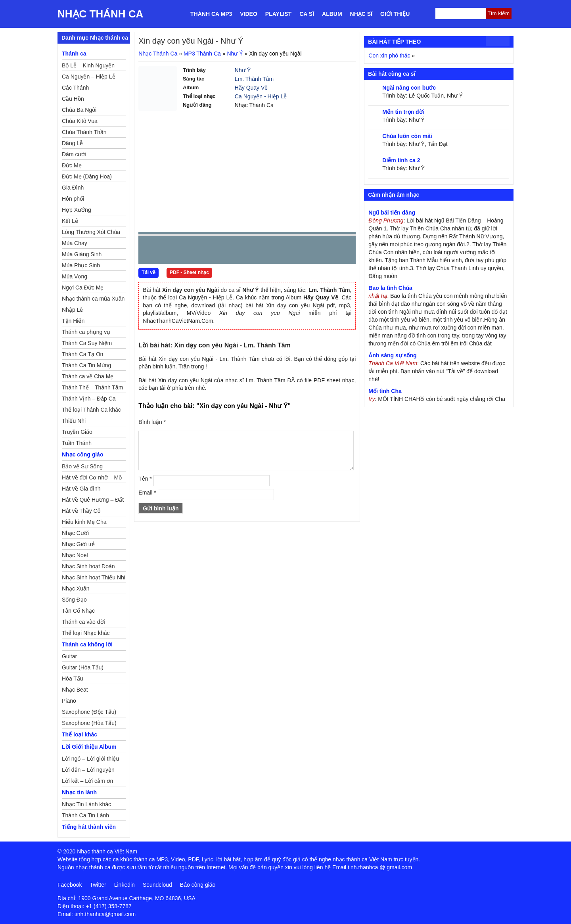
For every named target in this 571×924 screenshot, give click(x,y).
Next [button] (190, 252)
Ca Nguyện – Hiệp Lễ (89, 77)
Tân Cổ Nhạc (78, 611)
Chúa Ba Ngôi (79, 110)
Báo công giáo (198, 885)
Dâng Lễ (72, 143)
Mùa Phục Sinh (81, 265)
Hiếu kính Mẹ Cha (84, 522)
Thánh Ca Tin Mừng (86, 365)
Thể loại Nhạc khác (86, 633)
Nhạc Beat (75, 690)
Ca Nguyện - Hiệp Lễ (261, 96)
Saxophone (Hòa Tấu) (89, 723)
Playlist (278, 14)
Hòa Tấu (73, 679)
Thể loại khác (80, 734)
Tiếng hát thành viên (89, 827)
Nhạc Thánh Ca (100, 14)
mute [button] (303, 250)
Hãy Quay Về (251, 88)
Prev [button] (149, 252)
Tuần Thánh (77, 443)
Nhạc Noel (75, 555)
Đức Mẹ (72, 165)
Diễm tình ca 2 (401, 160)
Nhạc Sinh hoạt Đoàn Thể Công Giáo (88, 567)
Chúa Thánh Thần (84, 132)
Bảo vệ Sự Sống (82, 466)
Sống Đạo (74, 600)
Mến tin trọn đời (403, 112)
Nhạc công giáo (82, 454)
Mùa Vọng (75, 276)
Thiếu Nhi (74, 421)
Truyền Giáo (77, 432)
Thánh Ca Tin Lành (85, 815)
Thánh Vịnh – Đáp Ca (89, 399)
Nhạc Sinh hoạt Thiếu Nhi (94, 577)
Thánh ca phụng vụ (86, 332)
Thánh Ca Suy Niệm (87, 343)
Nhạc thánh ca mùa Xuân (93, 299)
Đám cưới (74, 154)
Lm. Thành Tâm (254, 79)
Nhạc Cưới (75, 533)
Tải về (148, 272)
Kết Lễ (70, 221)
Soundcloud (157, 885)
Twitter (98, 885)
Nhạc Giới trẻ (78, 544)
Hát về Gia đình (81, 489)
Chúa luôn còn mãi (407, 136)
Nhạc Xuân (76, 589)
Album (332, 14)
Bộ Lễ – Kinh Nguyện (88, 65)
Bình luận (152, 422)
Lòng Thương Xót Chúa (91, 232)
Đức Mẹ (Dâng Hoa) (87, 176)
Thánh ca (74, 54)
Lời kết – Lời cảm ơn (87, 781)
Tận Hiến (73, 321)
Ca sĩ (307, 14)
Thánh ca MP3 (211, 14)
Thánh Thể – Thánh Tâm (92, 387)
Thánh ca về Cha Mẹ (88, 376)
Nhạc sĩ (361, 14)
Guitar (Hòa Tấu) (83, 667)
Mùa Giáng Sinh (82, 254)
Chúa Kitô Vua (80, 121)
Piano (69, 701)
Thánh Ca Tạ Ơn (82, 354)
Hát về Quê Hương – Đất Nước (93, 501)
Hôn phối (73, 199)
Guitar (69, 656)
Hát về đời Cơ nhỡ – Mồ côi (92, 479)
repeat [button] (215, 251)
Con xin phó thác (389, 56)
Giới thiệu (395, 14)
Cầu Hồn (73, 99)
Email (147, 493)
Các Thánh (75, 88)
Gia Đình (73, 188)
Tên (145, 479)
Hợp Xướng (77, 210)
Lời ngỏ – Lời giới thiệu (90, 759)
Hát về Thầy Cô (81, 511)
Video (249, 14)
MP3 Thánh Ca (202, 54)
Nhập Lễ (72, 310)
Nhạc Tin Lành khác (86, 804)
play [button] (169, 250)
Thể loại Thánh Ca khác (91, 410)
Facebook (70, 885)
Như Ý (235, 54)
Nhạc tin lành (79, 792)
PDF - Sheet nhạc (189, 272)
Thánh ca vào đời (83, 622)
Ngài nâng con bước (409, 88)
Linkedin (125, 885)
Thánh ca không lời (87, 644)
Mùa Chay (75, 243)
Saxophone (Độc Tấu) (89, 712)
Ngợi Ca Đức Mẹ (83, 288)
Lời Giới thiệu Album (89, 747)
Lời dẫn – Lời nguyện (88, 770)
